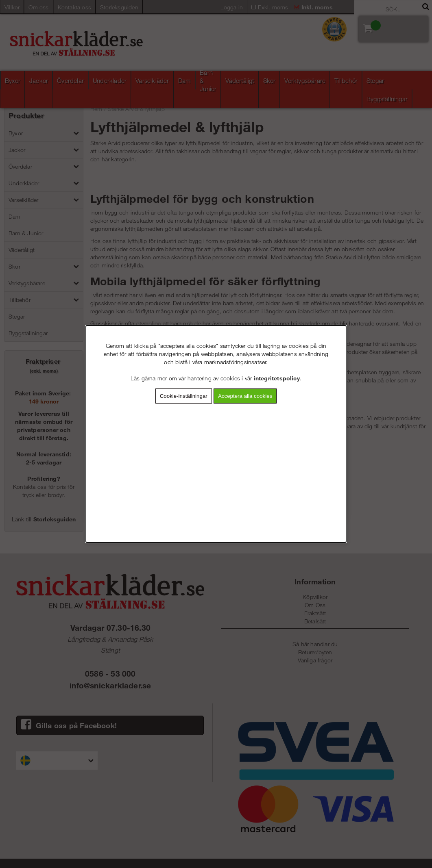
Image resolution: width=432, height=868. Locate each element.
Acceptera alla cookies (245, 396)
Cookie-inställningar (184, 396)
